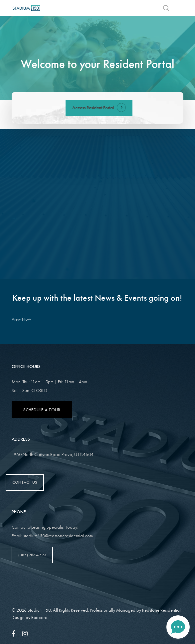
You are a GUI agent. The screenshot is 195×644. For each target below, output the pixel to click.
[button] (179, 8)
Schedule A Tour (42, 410)
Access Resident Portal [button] (93, 108)
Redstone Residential (161, 610)
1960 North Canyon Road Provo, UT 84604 (53, 454)
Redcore (39, 617)
